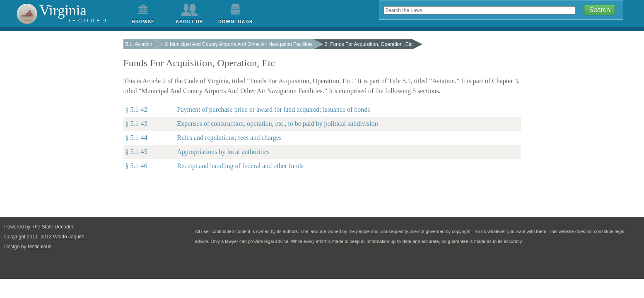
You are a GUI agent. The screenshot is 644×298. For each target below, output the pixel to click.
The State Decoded (49, 227)
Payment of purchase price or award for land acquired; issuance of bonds (274, 109)
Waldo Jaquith (65, 237)
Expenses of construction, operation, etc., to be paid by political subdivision (278, 124)
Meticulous (35, 247)
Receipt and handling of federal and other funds (240, 166)
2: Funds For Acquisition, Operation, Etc (369, 44)
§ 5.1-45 (136, 152)
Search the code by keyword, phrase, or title (380, 5)
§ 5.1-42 (136, 109)
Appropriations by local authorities (224, 152)
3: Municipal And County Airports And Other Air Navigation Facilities (239, 44)
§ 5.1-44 (136, 138)
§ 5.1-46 (136, 166)
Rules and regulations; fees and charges (230, 138)
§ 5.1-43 (136, 124)
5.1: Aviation (139, 44)
